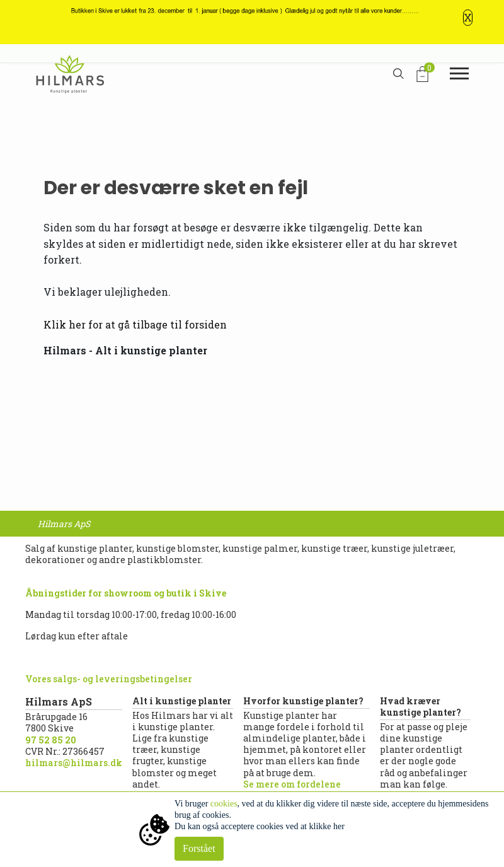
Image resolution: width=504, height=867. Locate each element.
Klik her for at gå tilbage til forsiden (135, 324)
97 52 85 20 (51, 740)
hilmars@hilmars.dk (74, 763)
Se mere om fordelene (292, 784)
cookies (224, 804)
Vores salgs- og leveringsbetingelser (109, 679)
